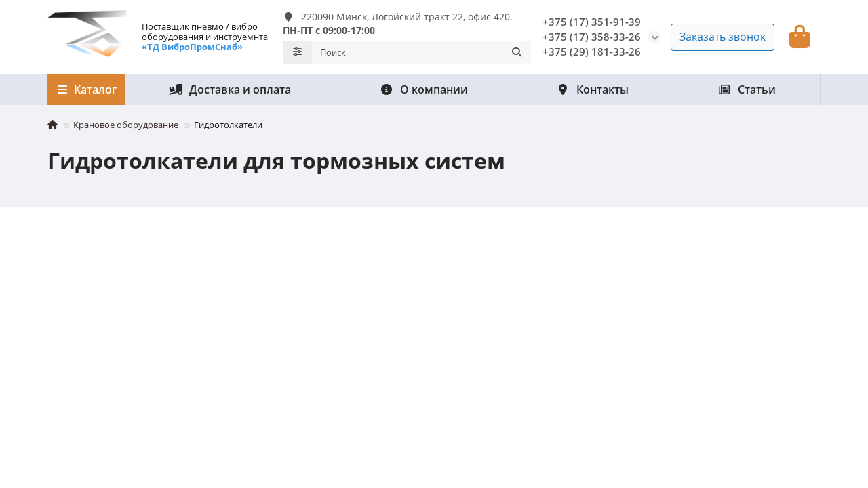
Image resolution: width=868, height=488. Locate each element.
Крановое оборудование (126, 125)
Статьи (747, 89)
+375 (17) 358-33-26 (592, 37)
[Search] (421, 52)
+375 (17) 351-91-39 (592, 22)
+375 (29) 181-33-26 (592, 52)
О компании (424, 89)
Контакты (592, 89)
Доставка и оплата (230, 89)
